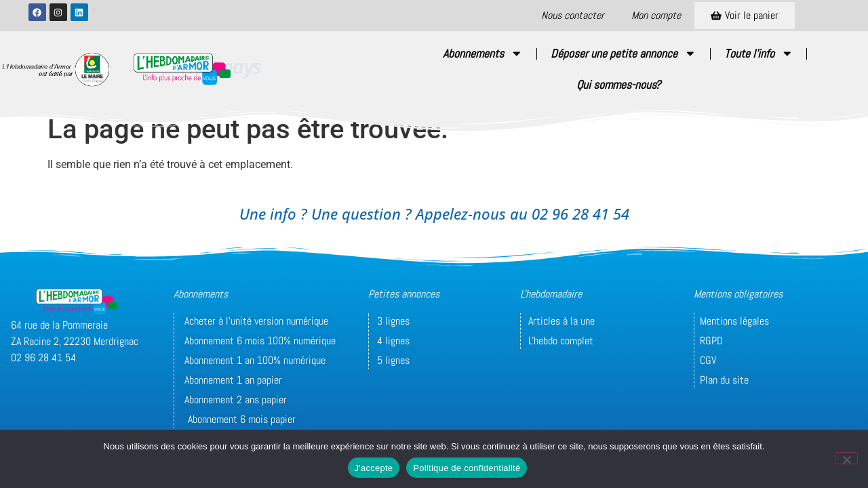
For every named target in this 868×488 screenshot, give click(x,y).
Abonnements (483, 54)
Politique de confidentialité (467, 468)
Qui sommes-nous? (618, 85)
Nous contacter (573, 15)
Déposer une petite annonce (624, 54)
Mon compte (656, 15)
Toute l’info (759, 54)
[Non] (846, 458)
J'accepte (374, 468)
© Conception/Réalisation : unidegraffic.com (403, 417)
